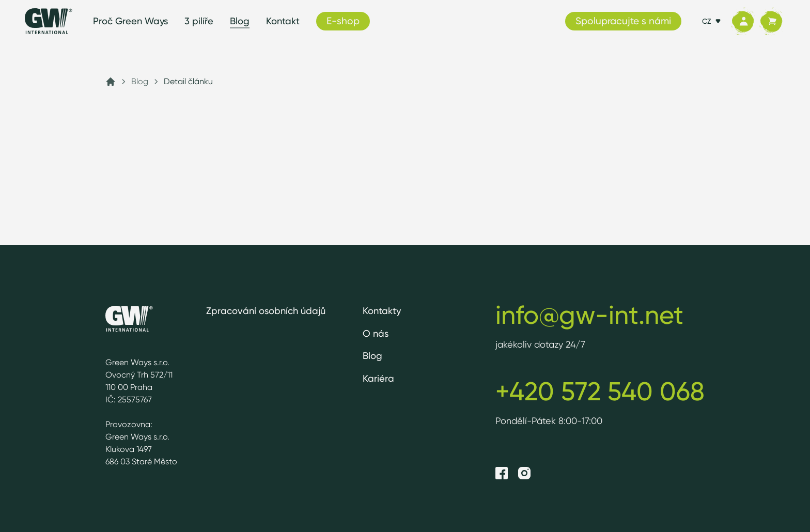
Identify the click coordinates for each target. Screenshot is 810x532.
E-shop (343, 21)
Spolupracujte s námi (623, 21)
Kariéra (378, 378)
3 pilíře (199, 21)
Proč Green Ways (130, 21)
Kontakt (283, 21)
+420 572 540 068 (600, 391)
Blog (240, 21)
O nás (376, 333)
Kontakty (382, 311)
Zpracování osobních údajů (266, 311)
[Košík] (771, 21)
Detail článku (188, 81)
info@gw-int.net (589, 315)
